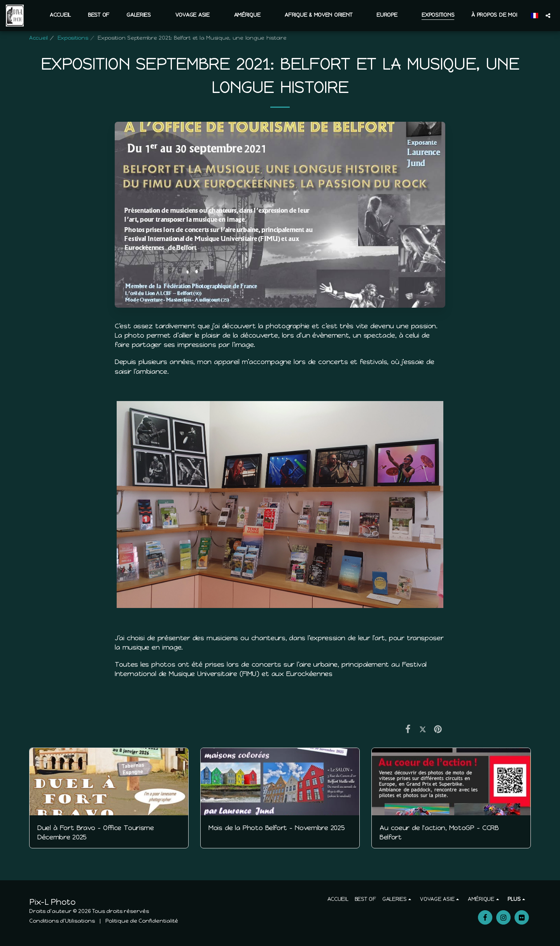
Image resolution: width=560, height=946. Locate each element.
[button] (142, 15)
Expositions (73, 38)
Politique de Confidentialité (142, 921)
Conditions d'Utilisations (62, 921)
